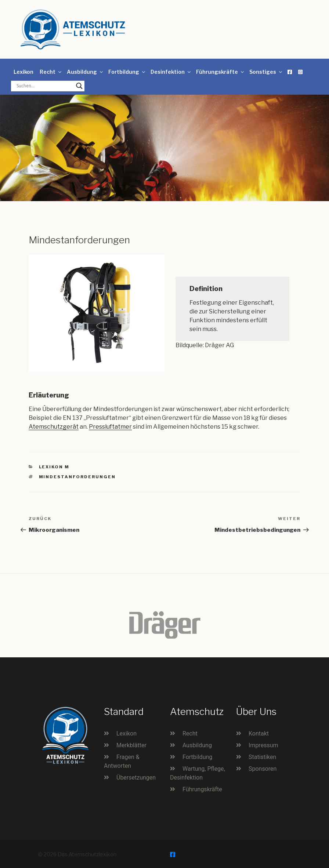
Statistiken (262, 757)
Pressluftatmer (110, 427)
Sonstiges (266, 72)
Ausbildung (85, 72)
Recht (51, 72)
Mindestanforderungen (77, 477)
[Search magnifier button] (79, 86)
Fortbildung (127, 72)
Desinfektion (171, 72)
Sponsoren (263, 769)
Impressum (263, 745)
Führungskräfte (220, 72)
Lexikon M (54, 467)
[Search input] (44, 86)
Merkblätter (131, 745)
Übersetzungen (136, 778)
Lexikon (23, 72)
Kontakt (259, 733)
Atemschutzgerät (54, 427)
